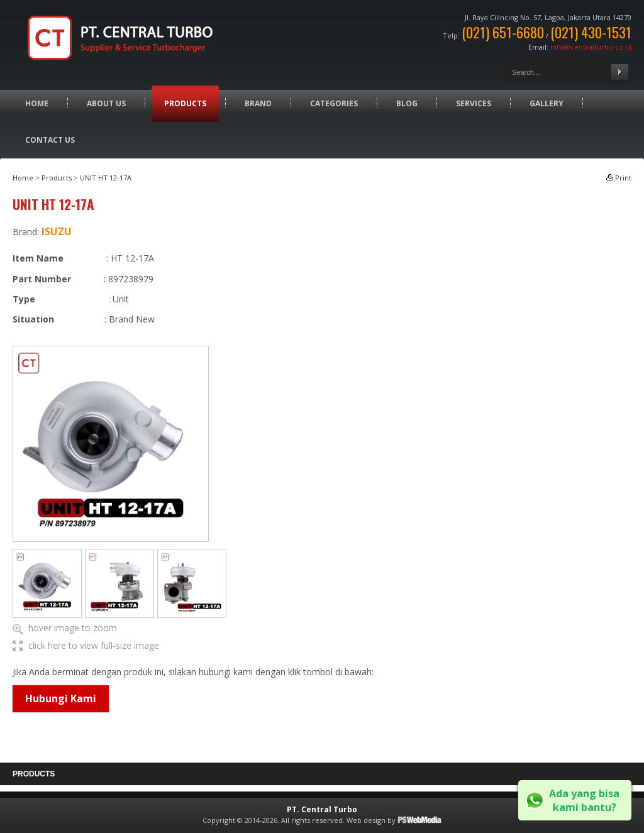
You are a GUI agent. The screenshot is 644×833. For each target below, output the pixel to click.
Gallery (547, 103)
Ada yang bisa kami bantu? (584, 800)
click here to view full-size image (94, 645)
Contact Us (50, 140)
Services (474, 103)
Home (37, 103)
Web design (366, 820)
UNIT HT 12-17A (106, 178)
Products (185, 103)
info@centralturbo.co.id (591, 47)
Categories (334, 103)
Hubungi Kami (61, 698)
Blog (407, 103)
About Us (106, 103)
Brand (258, 103)
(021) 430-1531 (591, 32)
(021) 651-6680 (503, 32)
